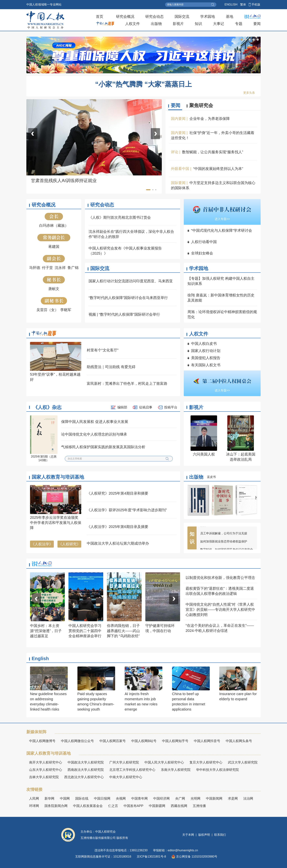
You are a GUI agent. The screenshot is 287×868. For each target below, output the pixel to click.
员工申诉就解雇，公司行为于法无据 (224, 535)
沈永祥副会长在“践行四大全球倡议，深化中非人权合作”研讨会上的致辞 (131, 234)
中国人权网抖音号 (207, 741)
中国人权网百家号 (113, 741)
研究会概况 (125, 16)
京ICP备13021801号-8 (151, 857)
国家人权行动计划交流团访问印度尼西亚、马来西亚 (131, 281)
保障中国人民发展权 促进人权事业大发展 (95, 422)
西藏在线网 (179, 806)
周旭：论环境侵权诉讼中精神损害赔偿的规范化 (222, 314)
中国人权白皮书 (204, 344)
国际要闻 (178, 183)
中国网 (65, 799)
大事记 (219, 24)
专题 (239, 24)
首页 (100, 16)
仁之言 (113, 806)
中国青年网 (139, 799)
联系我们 (220, 835)
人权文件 (133, 24)
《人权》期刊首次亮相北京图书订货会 (120, 217)
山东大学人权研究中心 (46, 770)
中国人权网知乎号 (175, 741)
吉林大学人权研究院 (44, 777)
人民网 (34, 799)
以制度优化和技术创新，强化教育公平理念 (220, 578)
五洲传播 (199, 806)
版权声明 (204, 835)
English (40, 658)
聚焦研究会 (201, 105)
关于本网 (189, 835)
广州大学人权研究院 (124, 762)
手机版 (256, 4)
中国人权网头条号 (239, 741)
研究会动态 (154, 16)
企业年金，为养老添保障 (210, 119)
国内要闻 (178, 119)
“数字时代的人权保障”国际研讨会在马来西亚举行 (128, 298)
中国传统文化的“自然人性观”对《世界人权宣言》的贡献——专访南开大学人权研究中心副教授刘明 (220, 610)
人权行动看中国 (204, 242)
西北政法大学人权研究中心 (84, 777)
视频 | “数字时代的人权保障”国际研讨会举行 (124, 314)
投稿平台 (171, 407)
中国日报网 (102, 799)
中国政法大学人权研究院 (86, 762)
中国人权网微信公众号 (77, 741)
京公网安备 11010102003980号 (194, 857)
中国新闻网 (214, 799)
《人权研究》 (69, 544)
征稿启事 (146, 407)
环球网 (34, 806)
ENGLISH (231, 4)
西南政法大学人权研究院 (86, 770)
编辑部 (122, 407)
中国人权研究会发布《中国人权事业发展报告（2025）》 (125, 251)
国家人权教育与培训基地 (58, 477)
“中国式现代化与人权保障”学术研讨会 (222, 230)
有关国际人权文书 (206, 365)
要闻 (257, 24)
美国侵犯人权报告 (206, 358)
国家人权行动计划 (206, 351)
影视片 (178, 24)
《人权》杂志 (47, 407)
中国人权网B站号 (144, 741)
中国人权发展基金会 (88, 806)
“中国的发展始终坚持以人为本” (218, 169)
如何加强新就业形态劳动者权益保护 (224, 543)
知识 (198, 24)
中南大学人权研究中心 (126, 777)
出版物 (156, 24)
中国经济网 (161, 799)
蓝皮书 (211, 477)
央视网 (121, 799)
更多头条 (249, 93)
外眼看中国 (180, 169)
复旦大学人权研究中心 (206, 762)
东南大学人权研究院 (176, 770)
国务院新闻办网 (56, 806)
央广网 (180, 799)
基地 (230, 16)
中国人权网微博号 (42, 741)
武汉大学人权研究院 (243, 762)
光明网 (195, 799)
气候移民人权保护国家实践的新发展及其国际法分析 (103, 447)
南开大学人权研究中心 (46, 762)
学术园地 (208, 16)
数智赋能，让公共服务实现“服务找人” (213, 152)
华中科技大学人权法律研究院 (217, 770)
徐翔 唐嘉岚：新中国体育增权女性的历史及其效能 (221, 298)
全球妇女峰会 (202, 253)
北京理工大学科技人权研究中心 (132, 770)
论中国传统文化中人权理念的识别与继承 (94, 434)
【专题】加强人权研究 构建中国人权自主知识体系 (221, 281)
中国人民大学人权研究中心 (164, 762)
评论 (175, 152)
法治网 (248, 799)
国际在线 (82, 799)
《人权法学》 (42, 544)
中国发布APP (133, 806)
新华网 (49, 799)
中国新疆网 (157, 806)
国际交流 (182, 16)
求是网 (233, 799)
